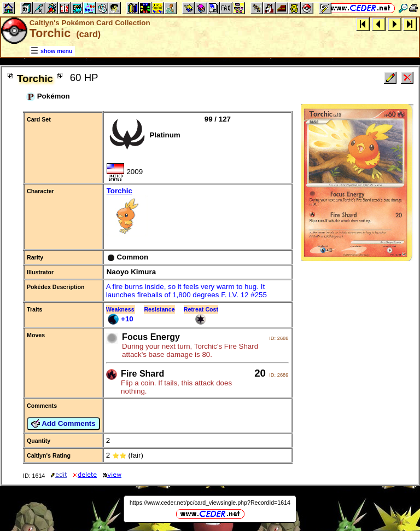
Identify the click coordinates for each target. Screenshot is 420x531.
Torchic (198, 213)
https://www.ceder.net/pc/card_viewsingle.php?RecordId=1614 (210, 503)
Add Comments (63, 424)
